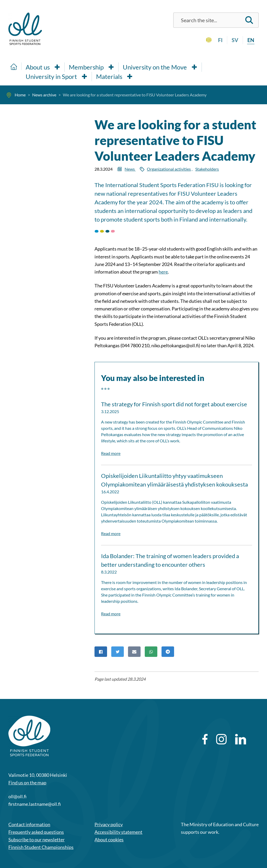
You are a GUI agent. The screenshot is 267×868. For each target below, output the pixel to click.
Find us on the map (27, 783)
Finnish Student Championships (41, 847)
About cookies (109, 840)
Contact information (29, 824)
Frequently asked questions (36, 832)
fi (220, 40)
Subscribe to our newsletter (37, 840)
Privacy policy (109, 824)
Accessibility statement (118, 832)
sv (235, 40)
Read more (111, 453)
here (163, 272)
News (130, 169)
